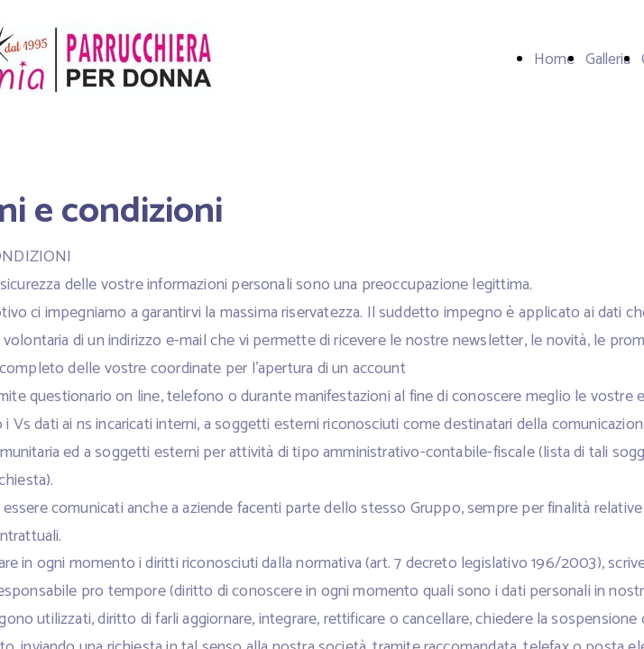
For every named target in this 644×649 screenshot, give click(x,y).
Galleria (608, 59)
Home (554, 59)
